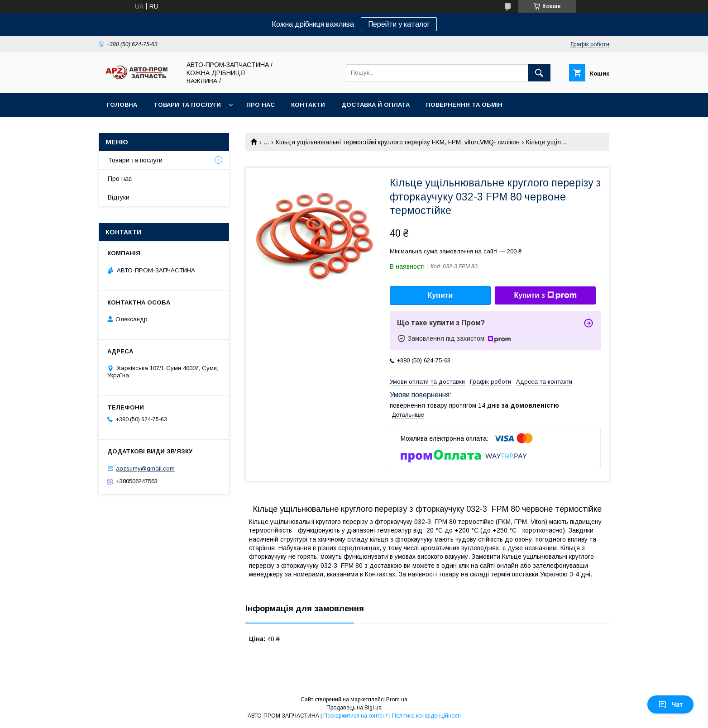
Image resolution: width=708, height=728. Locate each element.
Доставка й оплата (376, 105)
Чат (670, 704)
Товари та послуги (187, 105)
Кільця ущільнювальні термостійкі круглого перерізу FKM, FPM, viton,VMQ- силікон (398, 142)
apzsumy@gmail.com (145, 469)
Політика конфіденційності (426, 716)
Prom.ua (397, 699)
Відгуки (119, 197)
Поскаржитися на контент (356, 716)
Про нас (261, 105)
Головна (122, 105)
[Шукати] (539, 73)
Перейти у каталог (399, 24)
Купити (440, 295)
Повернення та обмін (464, 105)
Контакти (308, 105)
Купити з (545, 295)
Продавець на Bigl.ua (354, 708)
